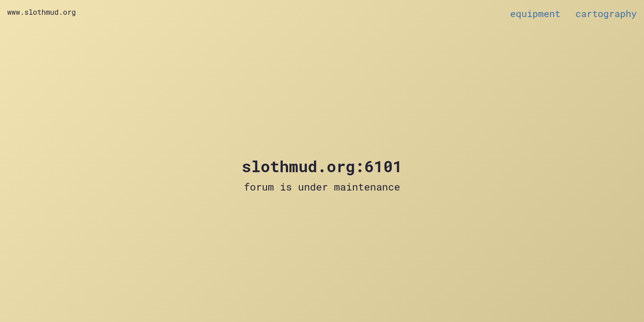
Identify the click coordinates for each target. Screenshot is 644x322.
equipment (535, 13)
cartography (606, 13)
